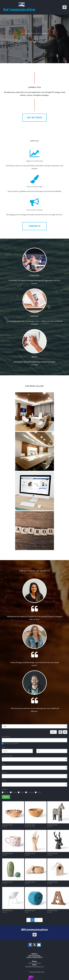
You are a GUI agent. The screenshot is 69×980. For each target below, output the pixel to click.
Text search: (6, 737)
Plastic (13, 792)
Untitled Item (7, 825)
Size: (3, 764)
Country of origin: (7, 756)
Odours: (4, 772)
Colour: (4, 781)
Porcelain (29, 792)
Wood (21, 792)
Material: (5, 789)
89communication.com (37, 972)
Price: (4, 747)
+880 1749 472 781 (35, 963)
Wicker (5, 792)
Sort (53, 732)
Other (38, 792)
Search (6, 797)
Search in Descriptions (10, 744)
